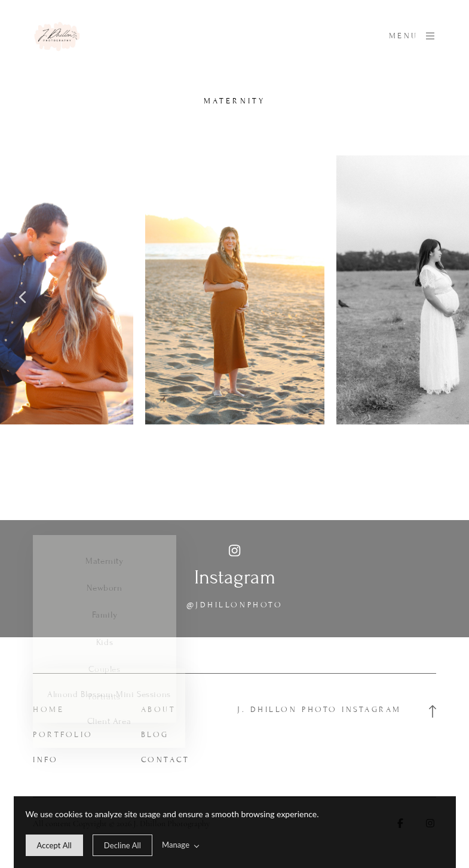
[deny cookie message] (122, 845)
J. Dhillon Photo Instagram (319, 710)
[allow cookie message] (54, 845)
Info (45, 760)
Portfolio (63, 735)
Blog (155, 735)
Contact (165, 760)
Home (48, 710)
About (159, 710)
